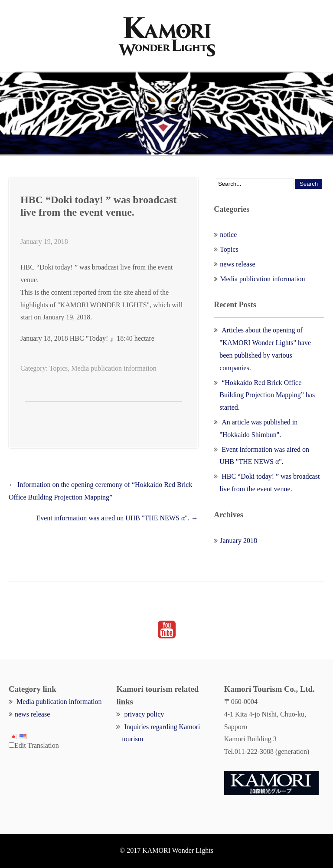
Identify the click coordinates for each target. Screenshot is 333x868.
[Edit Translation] (11, 745)
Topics (59, 368)
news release (237, 264)
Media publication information (114, 368)
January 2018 (238, 541)
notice (228, 235)
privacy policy (144, 714)
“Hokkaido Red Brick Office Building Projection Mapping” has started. (267, 395)
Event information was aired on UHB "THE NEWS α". (117, 518)
